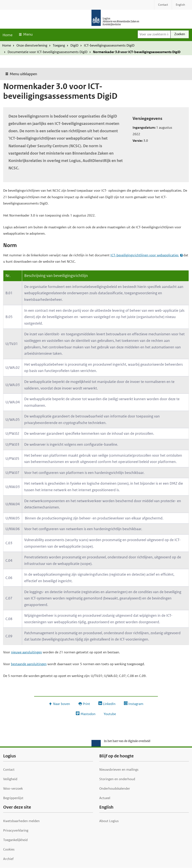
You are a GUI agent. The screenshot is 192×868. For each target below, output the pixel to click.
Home (7, 35)
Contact (9, 770)
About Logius (109, 821)
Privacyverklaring (16, 830)
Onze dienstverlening (32, 45)
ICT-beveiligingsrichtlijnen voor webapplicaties (145, 255)
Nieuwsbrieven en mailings (119, 770)
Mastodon (88, 714)
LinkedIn (109, 704)
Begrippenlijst (13, 798)
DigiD (74, 45)
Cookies (9, 849)
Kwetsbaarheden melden (21, 821)
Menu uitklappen (23, 74)
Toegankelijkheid (15, 840)
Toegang (59, 45)
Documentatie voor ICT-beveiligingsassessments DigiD (48, 52)
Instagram (136, 704)
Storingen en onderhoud (117, 779)
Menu (28, 34)
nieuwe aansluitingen (26, 652)
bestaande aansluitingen (29, 664)
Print (86, 704)
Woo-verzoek (13, 788)
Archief (8, 859)
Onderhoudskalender (115, 788)
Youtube (110, 714)
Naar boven (62, 704)
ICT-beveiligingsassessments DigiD (109, 45)
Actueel (105, 798)
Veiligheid (10, 779)
